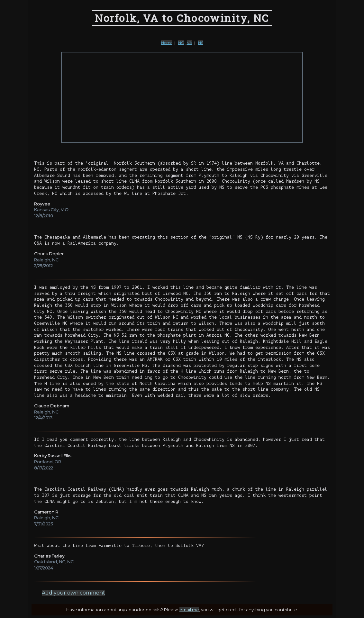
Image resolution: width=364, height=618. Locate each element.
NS (201, 43)
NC (181, 43)
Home (167, 43)
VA (190, 43)
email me (189, 610)
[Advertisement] (182, 97)
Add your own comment (73, 593)
